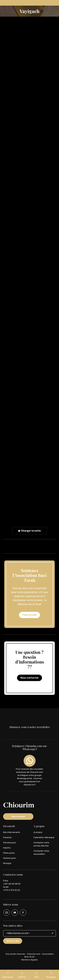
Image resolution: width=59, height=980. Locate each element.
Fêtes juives (9, 853)
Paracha (7, 837)
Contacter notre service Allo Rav (41, 844)
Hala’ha (7, 848)
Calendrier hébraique (44, 837)
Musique (7, 863)
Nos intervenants (12, 832)
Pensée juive (9, 843)
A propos (38, 832)
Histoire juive (9, 858)
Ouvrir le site (13, 941)
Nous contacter (30, 678)
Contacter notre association (41, 852)
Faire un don (29, 615)
